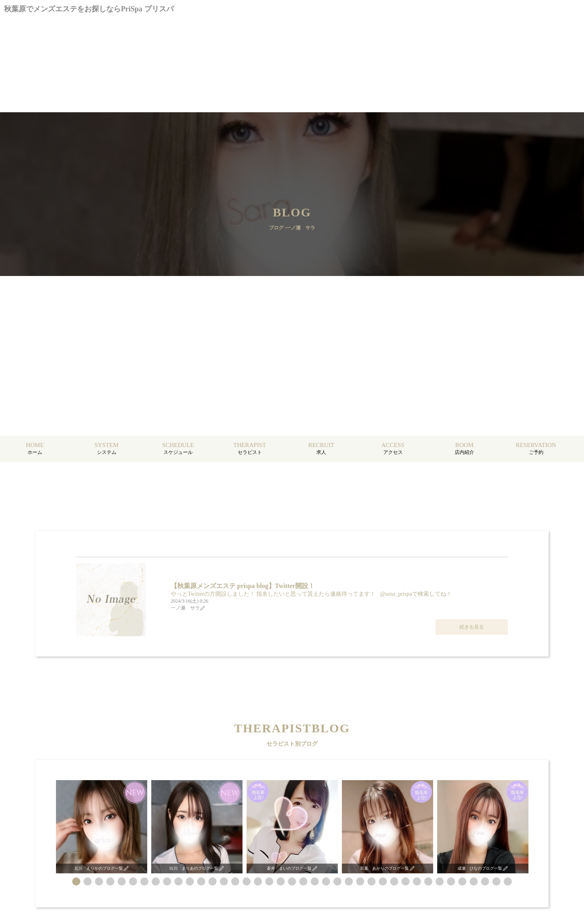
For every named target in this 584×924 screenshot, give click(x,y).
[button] (76, 881)
